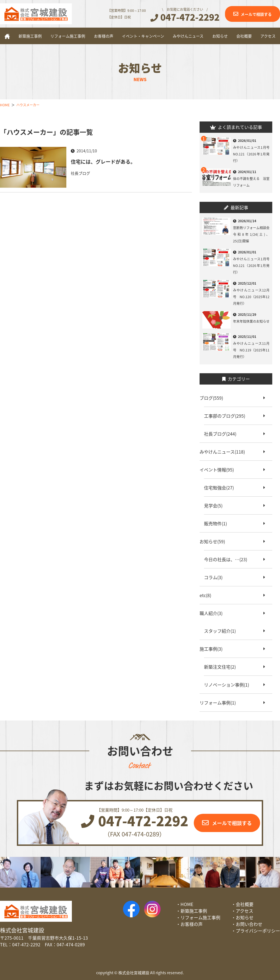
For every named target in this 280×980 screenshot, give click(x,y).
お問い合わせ (249, 924)
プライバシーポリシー (258, 931)
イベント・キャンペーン (143, 36)
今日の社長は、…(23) (228, 559)
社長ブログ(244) (222, 434)
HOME (187, 904)
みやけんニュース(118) (224, 452)
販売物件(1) (218, 523)
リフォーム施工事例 (68, 36)
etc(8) (208, 595)
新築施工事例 (30, 36)
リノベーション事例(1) (229, 685)
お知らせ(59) (214, 541)
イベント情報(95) (219, 470)
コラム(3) (215, 577)
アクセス (268, 36)
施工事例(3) (213, 649)
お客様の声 (104, 36)
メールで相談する (256, 14)
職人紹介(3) (213, 613)
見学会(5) (215, 505)
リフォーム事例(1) (220, 703)
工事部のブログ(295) (227, 416)
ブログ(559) (214, 398)
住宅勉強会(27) (221, 488)
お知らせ (220, 36)
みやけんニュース (188, 36)
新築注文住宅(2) (222, 667)
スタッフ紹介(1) (222, 631)
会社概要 (244, 36)
